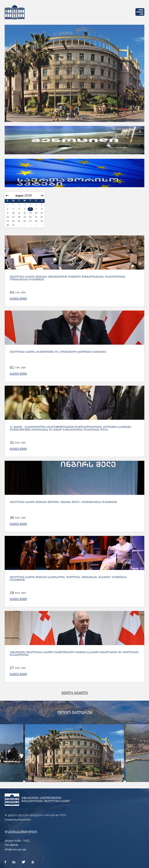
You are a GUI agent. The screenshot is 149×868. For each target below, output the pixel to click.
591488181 (12, 845)
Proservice (25, 820)
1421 (27, 841)
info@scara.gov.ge (15, 850)
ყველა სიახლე (75, 693)
